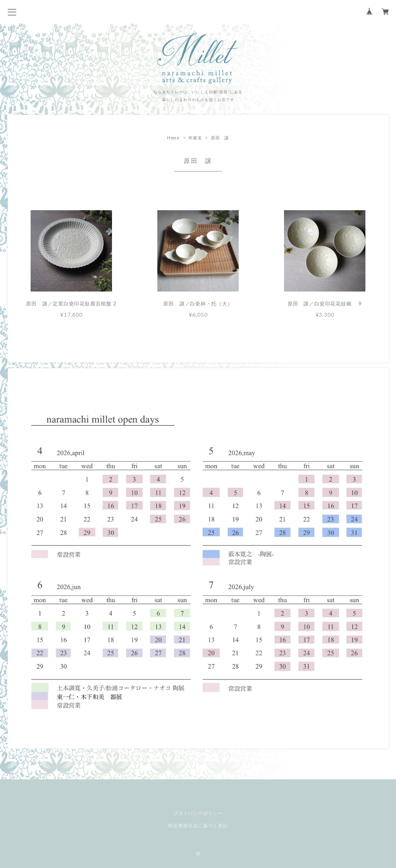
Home (173, 138)
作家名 (195, 138)
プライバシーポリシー (198, 813)
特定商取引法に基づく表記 (198, 826)
